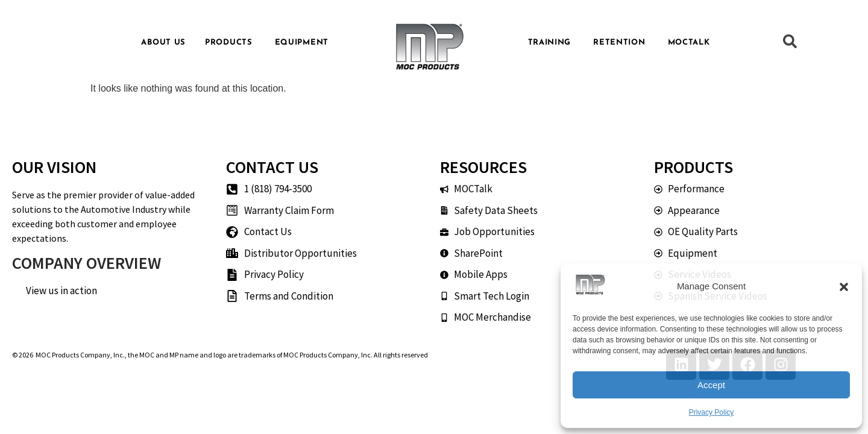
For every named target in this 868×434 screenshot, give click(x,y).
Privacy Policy (712, 412)
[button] (844, 287)
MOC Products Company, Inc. (80, 355)
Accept (711, 385)
